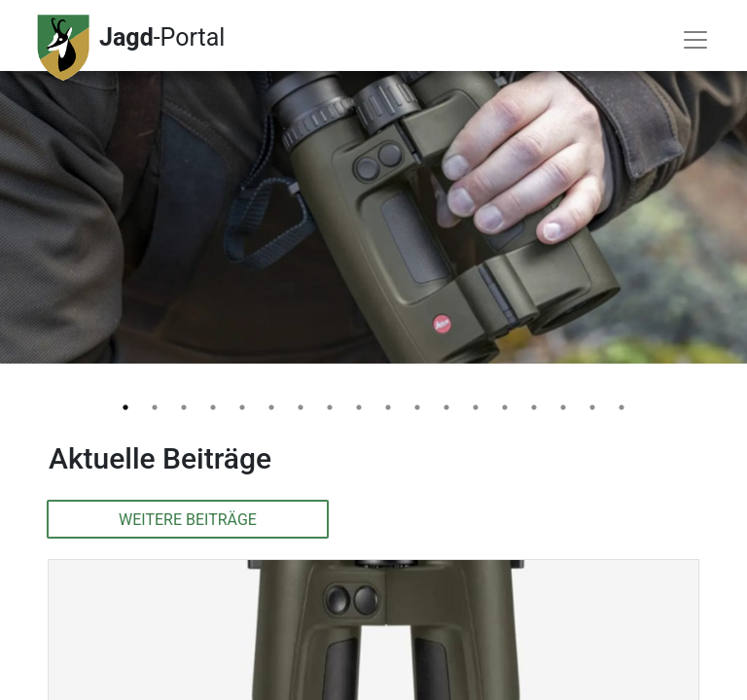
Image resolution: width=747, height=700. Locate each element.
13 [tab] (476, 407)
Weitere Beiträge (188, 520)
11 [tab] (417, 407)
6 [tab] (271, 407)
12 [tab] (446, 407)
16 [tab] (563, 407)
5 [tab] (242, 407)
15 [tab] (534, 407)
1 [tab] (125, 407)
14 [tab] (505, 407)
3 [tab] (184, 407)
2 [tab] (155, 407)
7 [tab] (301, 407)
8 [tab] (330, 407)
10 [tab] (388, 407)
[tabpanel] (373, 182)
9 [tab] (359, 407)
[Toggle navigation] (695, 40)
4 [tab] (213, 407)
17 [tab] (592, 407)
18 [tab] (622, 407)
